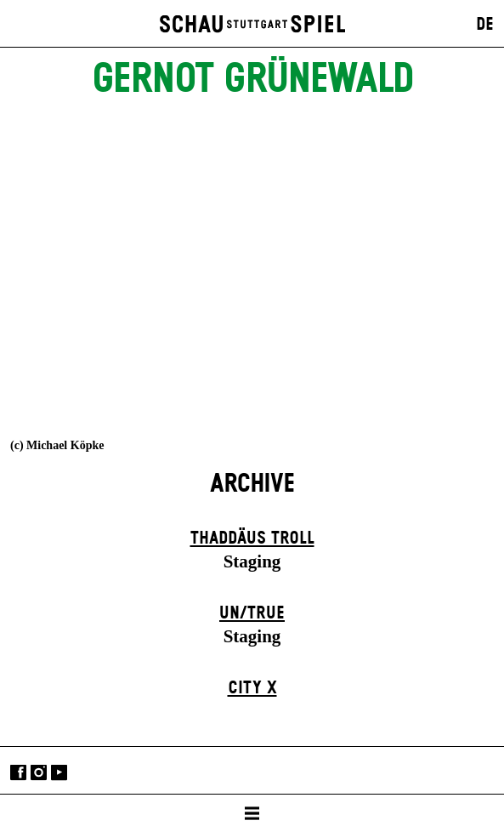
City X (252, 688)
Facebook (18, 772)
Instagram (39, 772)
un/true (252, 613)
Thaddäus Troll (252, 539)
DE (485, 25)
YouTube (59, 772)
